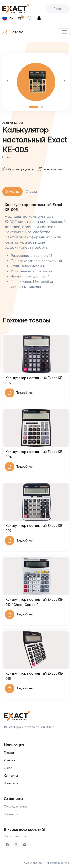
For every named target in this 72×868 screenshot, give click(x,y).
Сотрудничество (16, 806)
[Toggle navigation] (64, 32)
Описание (12, 191)
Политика (11, 783)
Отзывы (31, 191)
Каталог (13, 32)
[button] (7, 82)
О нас (8, 768)
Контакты (11, 776)
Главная (10, 753)
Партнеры (11, 814)
